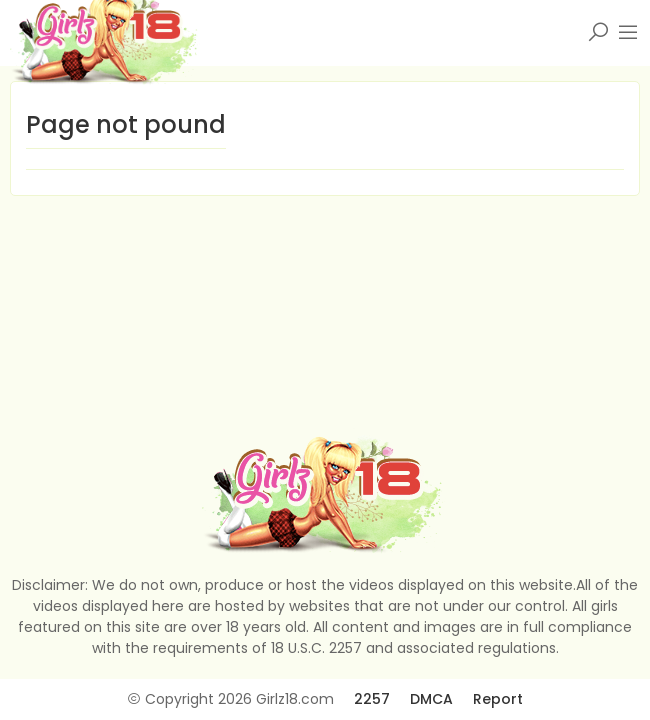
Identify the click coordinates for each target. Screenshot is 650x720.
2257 (372, 699)
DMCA (431, 699)
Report (498, 699)
